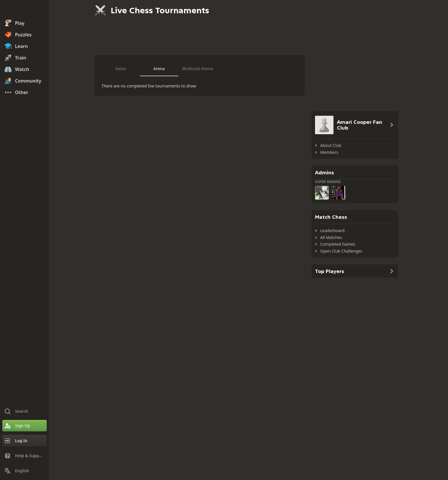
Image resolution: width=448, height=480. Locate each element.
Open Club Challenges (341, 251)
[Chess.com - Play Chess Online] (25, 10)
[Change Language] (25, 471)
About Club (331, 145)
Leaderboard (332, 230)
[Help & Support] (25, 456)
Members (329, 152)
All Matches (331, 237)
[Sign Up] (25, 426)
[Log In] (25, 441)
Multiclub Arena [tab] (198, 69)
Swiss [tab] (121, 69)
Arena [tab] (159, 69)
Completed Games (338, 244)
